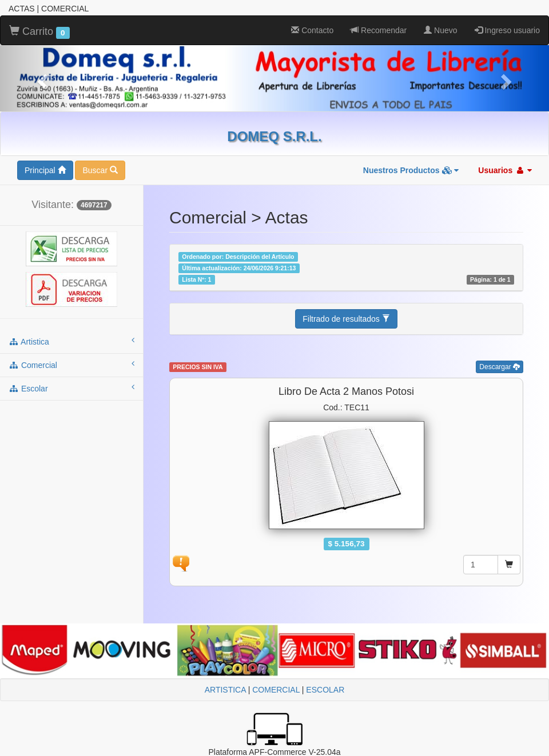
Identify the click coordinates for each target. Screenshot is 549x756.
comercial (71, 365)
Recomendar (379, 30)
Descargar (500, 367)
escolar (71, 388)
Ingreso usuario (507, 30)
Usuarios (505, 170)
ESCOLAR (325, 690)
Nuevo (440, 30)
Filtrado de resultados (346, 319)
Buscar (100, 170)
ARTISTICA (225, 690)
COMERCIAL (276, 690)
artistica (71, 341)
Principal (45, 170)
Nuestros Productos (411, 170)
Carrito (39, 32)
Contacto (312, 30)
